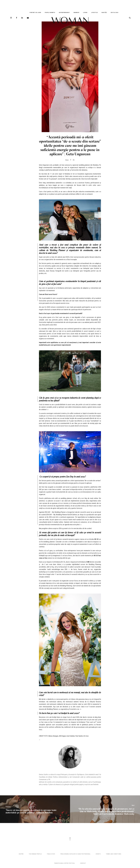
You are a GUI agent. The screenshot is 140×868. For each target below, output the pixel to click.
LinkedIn (22, 18)
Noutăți (104, 12)
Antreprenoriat (64, 12)
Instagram (11, 18)
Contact (83, 863)
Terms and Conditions (114, 854)
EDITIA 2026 (115, 12)
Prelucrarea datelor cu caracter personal (75, 854)
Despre (21, 854)
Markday (76, 12)
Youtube (28, 18)
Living (85, 12)
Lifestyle (95, 12)
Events (98, 854)
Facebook (17, 18)
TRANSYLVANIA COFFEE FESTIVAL (64, 863)
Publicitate (51, 854)
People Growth (50, 12)
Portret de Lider (35, 12)
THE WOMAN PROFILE (35, 854)
